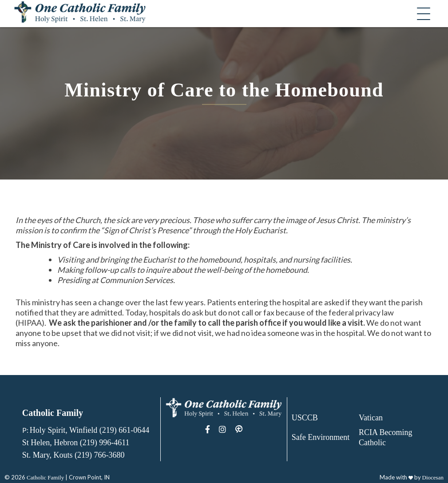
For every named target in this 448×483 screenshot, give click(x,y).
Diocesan (433, 477)
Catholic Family (45, 477)
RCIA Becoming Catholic (386, 437)
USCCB (305, 418)
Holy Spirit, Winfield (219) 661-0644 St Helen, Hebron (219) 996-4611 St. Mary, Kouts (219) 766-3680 (86, 443)
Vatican (371, 418)
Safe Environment (321, 437)
